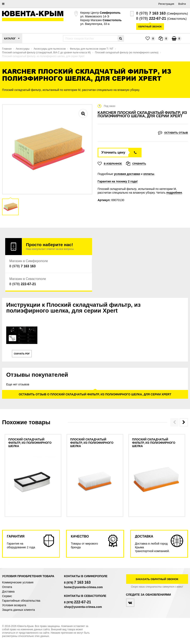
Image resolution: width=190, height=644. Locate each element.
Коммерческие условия (18, 582)
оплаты (149, 174)
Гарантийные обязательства (21, 601)
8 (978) (151, 13)
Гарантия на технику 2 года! (118, 181)
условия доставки (127, 174)
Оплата (7, 587)
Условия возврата (14, 605)
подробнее (174, 193)
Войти (182, 4)
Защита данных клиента (18, 610)
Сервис (7, 596)
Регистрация (166, 4)
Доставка (8, 591)
